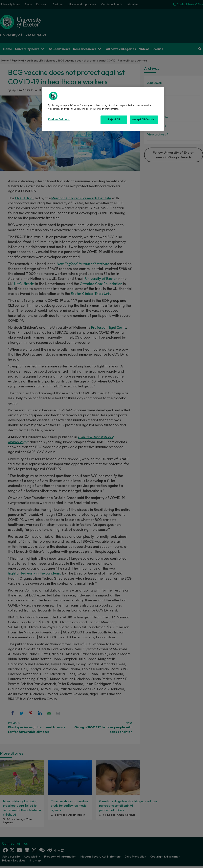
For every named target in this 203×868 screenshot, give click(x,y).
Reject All (114, 119)
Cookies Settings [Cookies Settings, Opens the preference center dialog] (59, 119)
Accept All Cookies (144, 119)
